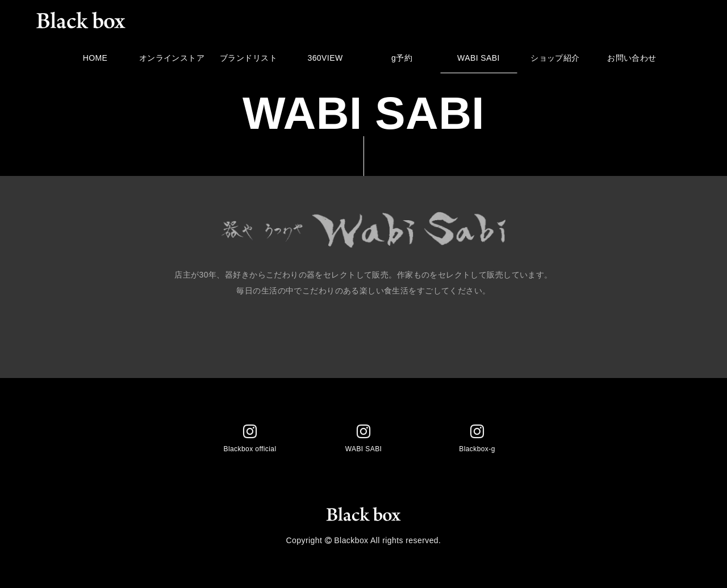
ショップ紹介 (555, 61)
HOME (95, 61)
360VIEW (325, 61)
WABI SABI (479, 61)
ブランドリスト (248, 61)
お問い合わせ (632, 61)
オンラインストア (172, 61)
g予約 (402, 61)
